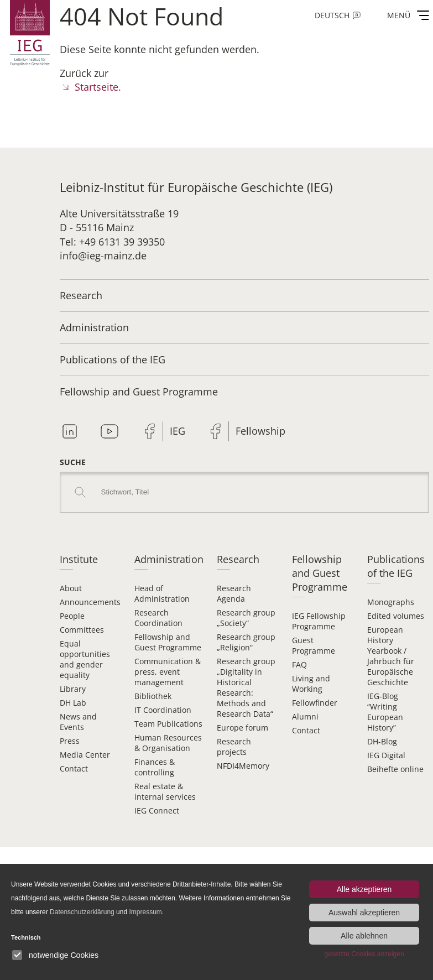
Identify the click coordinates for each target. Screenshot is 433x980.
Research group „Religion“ (246, 642)
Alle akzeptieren (364, 889)
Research (81, 295)
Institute (79, 559)
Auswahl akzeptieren (364, 913)
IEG (178, 431)
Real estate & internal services (165, 791)
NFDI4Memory (243, 766)
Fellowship (260, 431)
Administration (94, 327)
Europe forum (242, 728)
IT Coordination (163, 710)
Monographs (391, 602)
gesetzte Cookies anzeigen (364, 954)
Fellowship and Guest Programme (139, 392)
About (71, 588)
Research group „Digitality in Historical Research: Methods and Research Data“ (246, 687)
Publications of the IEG (113, 359)
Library (73, 689)
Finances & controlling (155, 767)
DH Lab (73, 703)
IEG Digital (386, 755)
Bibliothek (153, 696)
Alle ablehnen (364, 936)
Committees (82, 630)
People (72, 616)
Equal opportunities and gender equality (85, 659)
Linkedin (70, 431)
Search (80, 492)
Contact (74, 768)
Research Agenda (234, 593)
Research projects (234, 747)
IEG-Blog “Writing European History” (385, 712)
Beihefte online (395, 769)
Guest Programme (314, 645)
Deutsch (332, 15)
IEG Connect (157, 810)
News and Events (78, 722)
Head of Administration (162, 593)
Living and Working (311, 684)
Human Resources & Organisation (168, 743)
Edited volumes (396, 616)
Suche (73, 462)
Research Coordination (158, 618)
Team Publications (168, 724)
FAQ (299, 664)
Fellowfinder (315, 703)
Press (70, 741)
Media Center (85, 755)
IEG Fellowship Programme (319, 621)
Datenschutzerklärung (82, 912)
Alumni (305, 716)
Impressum (145, 912)
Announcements (90, 602)
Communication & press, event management (168, 672)
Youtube (109, 431)
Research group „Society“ (246, 618)
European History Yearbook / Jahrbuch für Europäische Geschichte (391, 656)
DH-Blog (382, 741)
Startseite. (98, 87)
